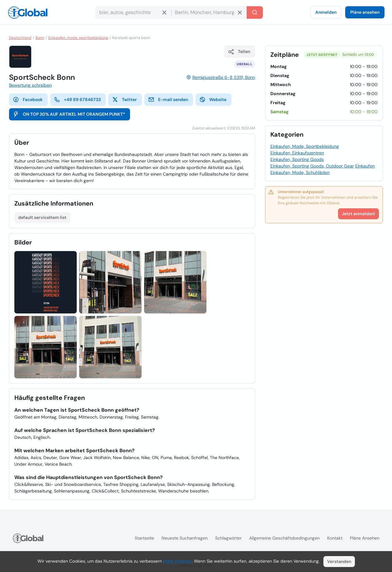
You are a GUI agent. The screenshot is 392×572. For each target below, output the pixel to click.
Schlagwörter (228, 538)
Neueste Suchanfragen (185, 538)
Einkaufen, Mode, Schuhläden (300, 172)
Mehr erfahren (177, 561)
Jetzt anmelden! (358, 214)
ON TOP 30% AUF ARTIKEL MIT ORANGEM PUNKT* (69, 114)
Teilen (239, 52)
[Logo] (28, 12)
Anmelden (326, 12)
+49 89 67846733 (77, 99)
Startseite (144, 538)
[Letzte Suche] (255, 12)
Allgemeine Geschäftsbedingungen (284, 538)
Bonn (40, 38)
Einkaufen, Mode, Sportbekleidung (305, 146)
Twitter (124, 99)
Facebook (28, 99)
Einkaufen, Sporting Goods (297, 159)
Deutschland (20, 38)
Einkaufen (365, 166)
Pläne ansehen (365, 12)
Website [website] (213, 99)
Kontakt (335, 538)
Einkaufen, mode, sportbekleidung (78, 38)
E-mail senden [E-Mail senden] (168, 99)
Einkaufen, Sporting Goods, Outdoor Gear (312, 166)
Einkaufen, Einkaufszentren (297, 153)
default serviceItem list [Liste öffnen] (42, 217)
